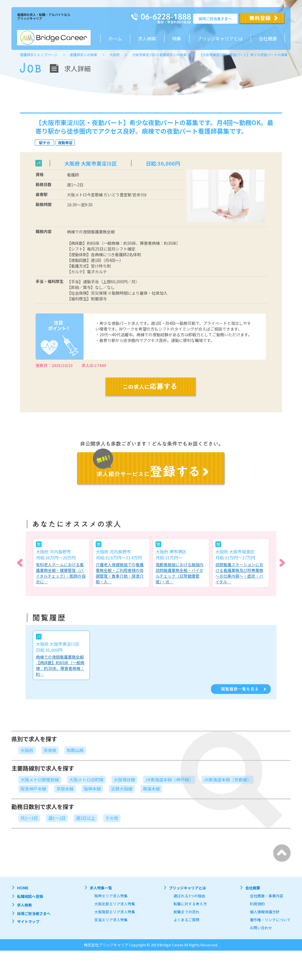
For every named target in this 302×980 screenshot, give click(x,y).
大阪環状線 (124, 780)
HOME (23, 888)
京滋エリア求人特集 (111, 920)
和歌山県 (75, 750)
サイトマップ (28, 921)
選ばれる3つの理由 (189, 896)
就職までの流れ (186, 912)
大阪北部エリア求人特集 (115, 904)
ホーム (115, 38)
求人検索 (147, 38)
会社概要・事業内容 (267, 896)
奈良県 (50, 750)
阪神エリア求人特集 (111, 896)
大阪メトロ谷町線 (86, 780)
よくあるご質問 (186, 920)
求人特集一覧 (101, 888)
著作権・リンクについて (270, 920)
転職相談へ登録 (30, 896)
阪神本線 (92, 789)
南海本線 (151, 789)
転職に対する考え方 (190, 904)
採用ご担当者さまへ (34, 913)
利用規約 (257, 904)
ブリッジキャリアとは (187, 888)
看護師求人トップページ (39, 55)
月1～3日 (29, 818)
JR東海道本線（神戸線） (169, 780)
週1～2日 (57, 818)
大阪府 (115, 55)
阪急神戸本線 (33, 789)
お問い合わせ (261, 928)
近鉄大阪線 (122, 789)
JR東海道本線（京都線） (227, 780)
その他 (112, 818)
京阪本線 (65, 789)
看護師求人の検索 (83, 55)
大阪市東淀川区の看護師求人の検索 (159, 55)
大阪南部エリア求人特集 (115, 912)
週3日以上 (85, 818)
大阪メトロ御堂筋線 (40, 780)
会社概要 (268, 38)
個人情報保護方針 (265, 912)
